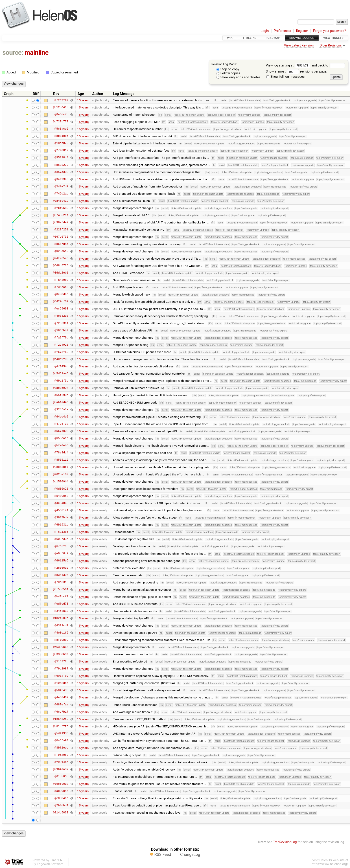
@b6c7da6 (61, 244)
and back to (328, 65)
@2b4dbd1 (61, 805)
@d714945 (61, 366)
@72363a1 (61, 323)
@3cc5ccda (60, 784)
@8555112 (61, 460)
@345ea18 (61, 611)
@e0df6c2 (61, 554)
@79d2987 (61, 669)
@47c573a (61, 424)
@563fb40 (61, 330)
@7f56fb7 (61, 100)
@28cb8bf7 (60, 467)
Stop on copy (228, 69)
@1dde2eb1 (60, 273)
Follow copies (228, 73)
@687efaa (61, 705)
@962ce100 (60, 474)
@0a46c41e (60, 201)
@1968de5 (61, 683)
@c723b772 (60, 122)
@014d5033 (60, 813)
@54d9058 (61, 496)
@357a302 (61, 172)
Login (265, 31)
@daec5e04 (60, 388)
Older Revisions (331, 45)
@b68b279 (61, 165)
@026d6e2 (61, 251)
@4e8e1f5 (61, 633)
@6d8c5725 (60, 266)
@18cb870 (61, 143)
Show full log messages (285, 77)
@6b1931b (61, 525)
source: (13, 53)
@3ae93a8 (61, 179)
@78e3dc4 (61, 453)
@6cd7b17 (61, 712)
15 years (83, 100)
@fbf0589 (61, 208)
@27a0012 (61, 150)
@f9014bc (61, 762)
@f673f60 (61, 352)
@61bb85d (61, 777)
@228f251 (61, 230)
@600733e (61, 539)
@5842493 (61, 690)
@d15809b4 (60, 481)
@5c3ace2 (61, 129)
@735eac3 (61, 287)
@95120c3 (61, 158)
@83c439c (61, 575)
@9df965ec (60, 258)
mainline (36, 53)
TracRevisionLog (285, 842)
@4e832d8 (61, 316)
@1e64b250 (60, 719)
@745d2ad (61, 194)
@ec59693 (61, 309)
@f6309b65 (60, 647)
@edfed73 (61, 604)
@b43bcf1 (61, 597)
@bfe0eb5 (61, 446)
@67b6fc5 (61, 546)
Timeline (250, 38)
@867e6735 (60, 237)
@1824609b (60, 618)
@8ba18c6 (61, 136)
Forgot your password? (329, 31)
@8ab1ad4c (60, 402)
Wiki (230, 38)
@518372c (61, 661)
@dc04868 (61, 503)
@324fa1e (61, 410)
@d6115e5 (61, 561)
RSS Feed (163, 855)
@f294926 (61, 345)
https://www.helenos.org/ (330, 864)
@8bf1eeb (61, 748)
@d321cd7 (61, 625)
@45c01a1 (61, 510)
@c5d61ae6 (60, 373)
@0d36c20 (61, 489)
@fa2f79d (61, 338)
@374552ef (60, 215)
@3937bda (61, 517)
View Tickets (333, 38)
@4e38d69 (61, 697)
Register (302, 31)
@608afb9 (61, 676)
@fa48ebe (61, 280)
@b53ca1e (61, 438)
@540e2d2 (61, 186)
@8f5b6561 (60, 590)
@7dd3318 (61, 582)
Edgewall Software (50, 864)
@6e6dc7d (61, 115)
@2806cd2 (61, 568)
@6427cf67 (60, 302)
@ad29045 (61, 791)
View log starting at (289, 65)
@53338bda (60, 654)
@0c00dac (61, 294)
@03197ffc (60, 726)
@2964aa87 (60, 769)
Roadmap (273, 38)
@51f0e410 (60, 107)
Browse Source (302, 38)
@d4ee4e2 (61, 417)
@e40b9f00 (60, 359)
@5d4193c (61, 733)
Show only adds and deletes (238, 77)
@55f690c (61, 395)
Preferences (282, 31)
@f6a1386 (61, 532)
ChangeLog (190, 855)
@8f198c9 (61, 640)
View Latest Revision (299, 45)
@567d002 (61, 431)
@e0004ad (61, 798)
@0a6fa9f (61, 741)
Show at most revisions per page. (297, 72)
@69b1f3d (61, 381)
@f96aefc (61, 755)
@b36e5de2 (60, 222)
